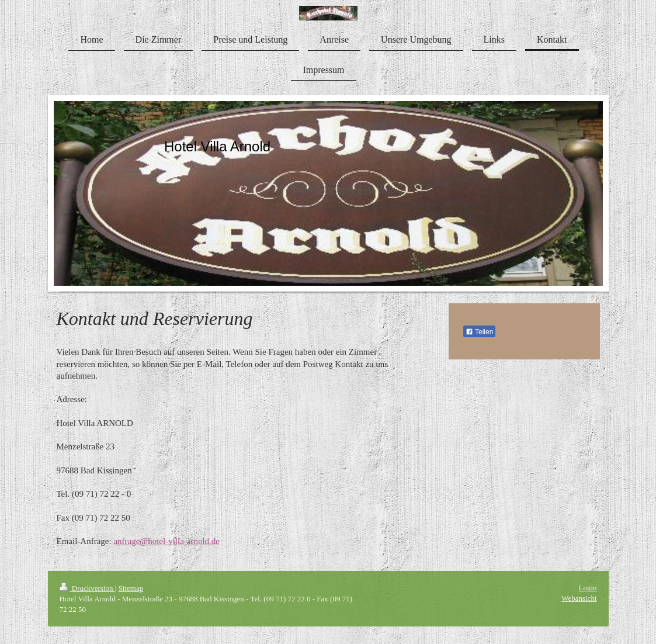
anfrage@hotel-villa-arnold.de (166, 541)
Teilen (479, 332)
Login (587, 588)
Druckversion (87, 588)
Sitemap (131, 588)
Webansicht (579, 598)
